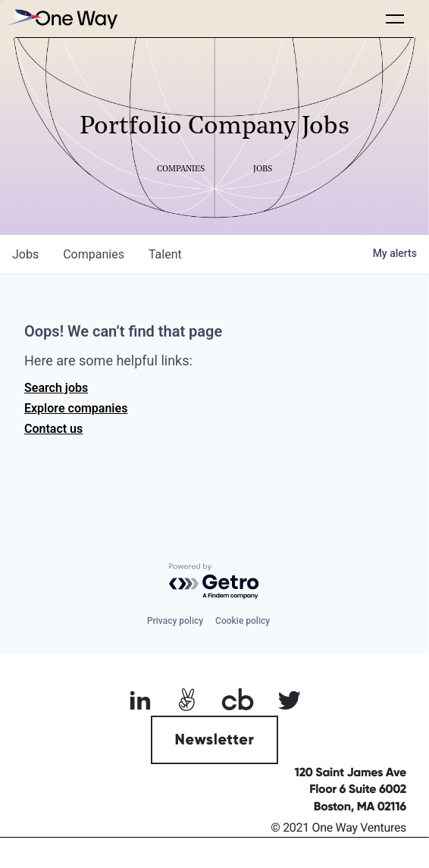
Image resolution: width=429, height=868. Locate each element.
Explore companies (76, 408)
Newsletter (215, 740)
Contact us (53, 429)
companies (94, 254)
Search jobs (56, 388)
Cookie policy (243, 621)
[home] (61, 19)
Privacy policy (175, 621)
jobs (25, 254)
